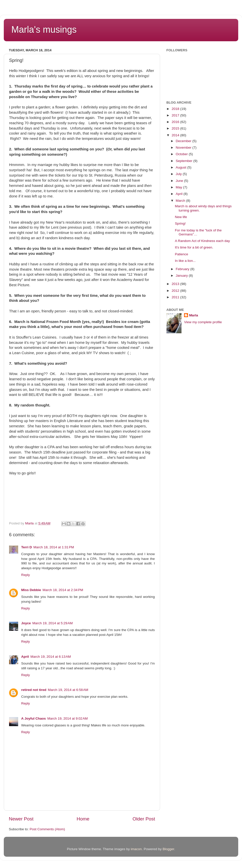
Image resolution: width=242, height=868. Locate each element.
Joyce (26, 623)
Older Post (144, 819)
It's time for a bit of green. (194, 247)
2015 (176, 128)
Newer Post (21, 819)
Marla (193, 315)
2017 (176, 115)
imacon (136, 849)
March (181, 201)
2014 (176, 135)
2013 (176, 284)
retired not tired (34, 690)
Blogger (168, 849)
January (182, 276)
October (182, 154)
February (183, 269)
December (184, 141)
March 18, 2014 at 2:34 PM (63, 590)
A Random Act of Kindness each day (202, 241)
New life (181, 217)
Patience (182, 254)
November (184, 148)
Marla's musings (44, 30)
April (25, 657)
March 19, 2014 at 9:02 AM (68, 718)
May (179, 187)
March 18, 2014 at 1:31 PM (54, 547)
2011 (176, 297)
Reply (26, 575)
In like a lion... (185, 261)
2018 (176, 109)
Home (83, 819)
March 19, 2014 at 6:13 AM (51, 657)
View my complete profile (203, 322)
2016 (176, 122)
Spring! (180, 223)
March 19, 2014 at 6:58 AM (68, 690)
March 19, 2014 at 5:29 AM (52, 623)
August (181, 167)
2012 (176, 291)
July (179, 174)
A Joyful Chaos (34, 718)
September (185, 161)
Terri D (27, 547)
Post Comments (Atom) (47, 829)
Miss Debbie (31, 590)
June (180, 181)
